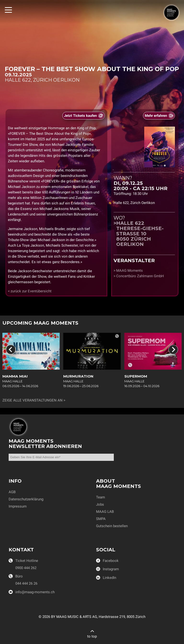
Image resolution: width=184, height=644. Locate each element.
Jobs (100, 504)
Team (101, 497)
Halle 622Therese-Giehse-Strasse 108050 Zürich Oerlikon (140, 234)
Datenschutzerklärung (26, 499)
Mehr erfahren (156, 116)
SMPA (101, 519)
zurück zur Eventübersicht (31, 291)
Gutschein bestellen (112, 526)
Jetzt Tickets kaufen (80, 116)
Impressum (18, 506)
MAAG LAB (105, 512)
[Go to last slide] (11, 350)
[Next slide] (173, 350)
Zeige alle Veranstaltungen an (32, 400)
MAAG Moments (129, 271)
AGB (12, 492)
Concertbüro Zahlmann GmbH (140, 276)
